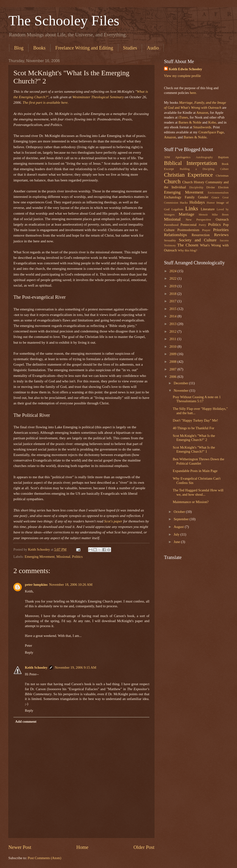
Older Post (144, 847)
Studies (130, 48)
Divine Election (217, 187)
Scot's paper (113, 521)
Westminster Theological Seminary (98, 97)
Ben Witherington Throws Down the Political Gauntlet (199, 461)
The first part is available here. (46, 102)
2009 (173, 354)
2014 (173, 316)
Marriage (187, 214)
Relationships (175, 235)
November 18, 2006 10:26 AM (71, 585)
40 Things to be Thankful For (194, 428)
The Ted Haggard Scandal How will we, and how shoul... (198, 492)
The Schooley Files (64, 21)
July (177, 534)
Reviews (221, 235)
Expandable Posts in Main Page (195, 471)
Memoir (203, 215)
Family (190, 197)
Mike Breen (220, 215)
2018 (173, 294)
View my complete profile (182, 76)
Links (192, 208)
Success (224, 241)
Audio (153, 48)
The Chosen (188, 245)
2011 (173, 339)
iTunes (183, 117)
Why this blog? (188, 250)
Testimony (170, 246)
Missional (63, 557)
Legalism (177, 209)
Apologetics (183, 157)
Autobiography (204, 157)
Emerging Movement (40, 557)
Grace (215, 197)
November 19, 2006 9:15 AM (75, 667)
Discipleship (196, 187)
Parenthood (171, 225)
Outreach (222, 219)
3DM (167, 157)
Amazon (202, 113)
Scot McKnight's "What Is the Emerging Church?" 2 (194, 438)
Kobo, (213, 122)
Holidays (197, 202)
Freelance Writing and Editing (84, 48)
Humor (211, 203)
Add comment (26, 722)
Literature (208, 209)
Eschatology (173, 197)
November (181, 391)
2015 (173, 309)
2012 (173, 331)
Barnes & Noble (190, 122)
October (180, 512)
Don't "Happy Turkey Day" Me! (195, 420)
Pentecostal (189, 225)
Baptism (223, 157)
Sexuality (170, 240)
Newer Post (20, 847)
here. (193, 93)
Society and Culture (198, 240)
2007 (173, 369)
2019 (173, 286)
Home (82, 847)
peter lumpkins (36, 585)
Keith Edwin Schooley (185, 69)
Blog (19, 48)
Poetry (202, 225)
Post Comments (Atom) (45, 858)
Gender (203, 197)
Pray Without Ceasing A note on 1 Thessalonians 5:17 (197, 399)
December (181, 383)
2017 (173, 301)
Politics (77, 557)
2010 (173, 347)
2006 (173, 377)
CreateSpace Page (211, 132)
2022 (173, 278)
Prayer (206, 230)
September (182, 519)
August (179, 527)
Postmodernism (188, 230)
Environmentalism (218, 193)
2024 (173, 271)
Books (39, 48)
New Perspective (198, 220)
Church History (193, 182)
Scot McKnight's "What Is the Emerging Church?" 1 (194, 450)
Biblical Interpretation (191, 163)
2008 (173, 362)
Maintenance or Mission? (191, 502)
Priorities (221, 230)
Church (172, 181)
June (177, 542)
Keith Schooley (36, 667)
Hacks (184, 203)
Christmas (222, 176)
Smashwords (202, 127)
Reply (29, 652)
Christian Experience (188, 175)
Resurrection (200, 235)
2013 (173, 324)
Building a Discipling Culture (204, 169)
